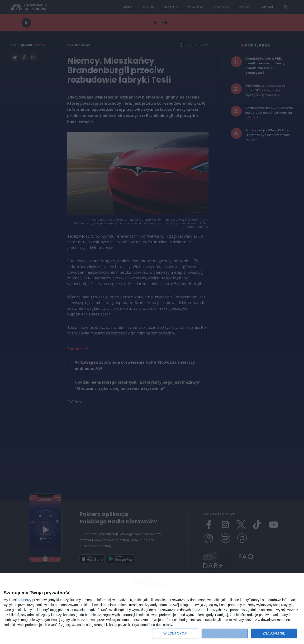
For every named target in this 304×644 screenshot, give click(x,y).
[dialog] (152, 609)
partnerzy (24, 600)
